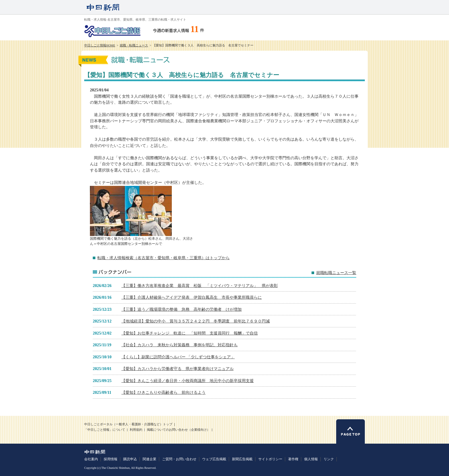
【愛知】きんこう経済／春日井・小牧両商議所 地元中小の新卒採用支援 (188, 381)
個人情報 (311, 459)
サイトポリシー (270, 459)
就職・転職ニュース (134, 45)
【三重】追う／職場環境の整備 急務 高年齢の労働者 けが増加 (182, 309)
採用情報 (111, 459)
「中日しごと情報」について (105, 430)
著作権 (293, 459)
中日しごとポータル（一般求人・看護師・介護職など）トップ (128, 424)
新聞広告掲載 (242, 459)
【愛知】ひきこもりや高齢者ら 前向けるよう (164, 392)
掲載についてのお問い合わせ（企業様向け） (178, 430)
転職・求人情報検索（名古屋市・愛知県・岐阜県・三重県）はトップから (164, 258)
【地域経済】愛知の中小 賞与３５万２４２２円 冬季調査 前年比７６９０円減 (196, 321)
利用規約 (136, 430)
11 (195, 29)
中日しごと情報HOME (100, 45)
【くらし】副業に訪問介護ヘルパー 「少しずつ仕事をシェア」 (178, 357)
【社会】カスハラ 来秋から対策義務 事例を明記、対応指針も (180, 345)
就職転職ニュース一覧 (336, 273)
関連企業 (149, 459)
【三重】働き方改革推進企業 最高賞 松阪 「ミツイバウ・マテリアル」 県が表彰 (200, 286)
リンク (329, 459)
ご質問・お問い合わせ (179, 459)
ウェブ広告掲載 (214, 459)
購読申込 (130, 459)
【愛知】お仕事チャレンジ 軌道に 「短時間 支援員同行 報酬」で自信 (190, 333)
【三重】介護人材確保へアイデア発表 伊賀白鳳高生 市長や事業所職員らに (192, 297)
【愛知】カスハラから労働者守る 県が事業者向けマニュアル (178, 369)
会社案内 (91, 459)
